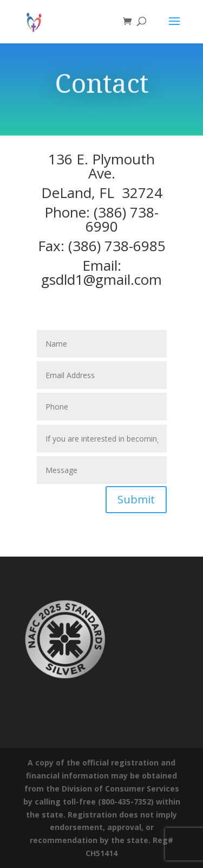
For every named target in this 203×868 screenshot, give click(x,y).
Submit (136, 499)
